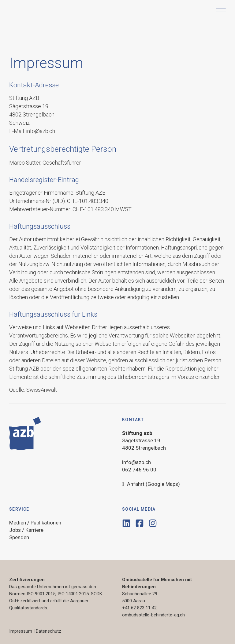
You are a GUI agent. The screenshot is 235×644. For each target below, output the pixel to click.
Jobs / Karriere (26, 530)
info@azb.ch (136, 462)
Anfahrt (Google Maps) (151, 484)
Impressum (21, 631)
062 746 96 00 (139, 470)
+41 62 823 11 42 (139, 608)
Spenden (19, 537)
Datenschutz (48, 631)
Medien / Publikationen (35, 523)
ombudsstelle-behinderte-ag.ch (153, 615)
